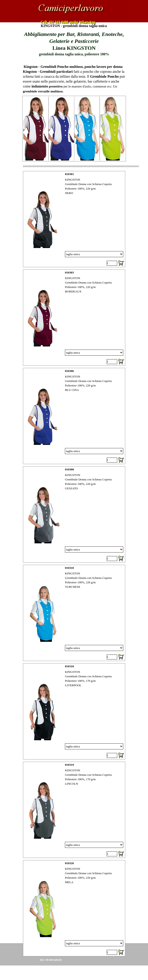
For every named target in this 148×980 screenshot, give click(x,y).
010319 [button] (69, 765)
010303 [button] (69, 272)
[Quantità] (112, 263)
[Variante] (94, 254)
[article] (74, 219)
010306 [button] (69, 371)
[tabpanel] (74, 44)
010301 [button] (69, 174)
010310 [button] (69, 568)
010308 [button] (69, 469)
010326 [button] (69, 863)
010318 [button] (69, 666)
